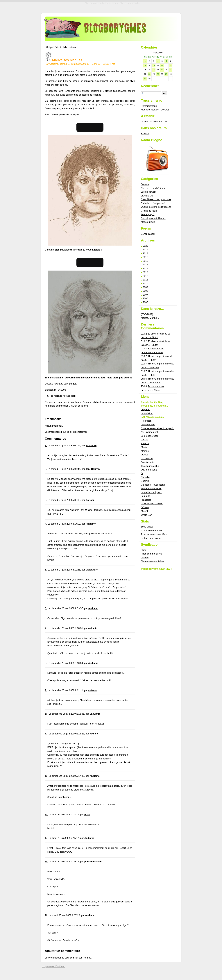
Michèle (145, 511)
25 (158, 74)
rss (113, 64)
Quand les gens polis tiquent (156, 207)
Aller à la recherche (130, 3)
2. (46, 469)
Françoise (146, 500)
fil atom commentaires (152, 561)
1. (46, 445)
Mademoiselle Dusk (151, 488)
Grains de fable (149, 211)
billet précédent (53, 47)
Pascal (144, 440)
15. (46, 862)
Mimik (144, 447)
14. (46, 838)
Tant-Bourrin (93, 469)
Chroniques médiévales (153, 218)
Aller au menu (111, 3)
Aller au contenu (93, 3)
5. (46, 570)
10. (46, 714)
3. (46, 500)
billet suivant (70, 47)
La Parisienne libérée (152, 504)
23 (149, 74)
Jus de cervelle (149, 192)
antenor (93, 690)
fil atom (145, 558)
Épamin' (145, 481)
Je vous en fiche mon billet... (156, 122)
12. (46, 776)
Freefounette (148, 462)
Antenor (145, 443)
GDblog (145, 507)
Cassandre (92, 570)
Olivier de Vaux (149, 470)
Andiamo (91, 524)
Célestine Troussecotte (153, 485)
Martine (145, 451)
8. (46, 663)
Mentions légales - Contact (155, 110)
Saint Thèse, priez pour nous (156, 199)
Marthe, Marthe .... (151, 318)
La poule (145, 496)
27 (166, 74)
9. (46, 690)
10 (154, 66)
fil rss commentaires (151, 554)
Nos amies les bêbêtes (153, 188)
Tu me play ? (148, 214)
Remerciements (149, 106)
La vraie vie (147, 196)
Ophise (145, 455)
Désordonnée (148, 424)
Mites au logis (148, 222)
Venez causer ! (149, 234)
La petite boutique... (151, 492)
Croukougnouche (150, 466)
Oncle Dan (146, 515)
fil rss (144, 550)
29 (145, 78)
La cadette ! (147, 413)
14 (170, 66)
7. (46, 628)
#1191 (106, 64)
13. (46, 814)
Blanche (145, 134)
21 (170, 70)
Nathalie (145, 477)
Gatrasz (90, 500)
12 (162, 66)
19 (162, 70)
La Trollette (147, 458)
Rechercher (150, 86)
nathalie (93, 628)
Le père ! (146, 409)
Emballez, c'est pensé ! (153, 203)
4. (46, 524)
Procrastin (146, 421)
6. (46, 608)
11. (46, 734)
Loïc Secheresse (150, 436)
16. (46, 915)
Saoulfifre (91, 445)
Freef (87, 814)
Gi (142, 473)
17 (154, 70)
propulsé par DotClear (53, 966)
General (96, 64)
